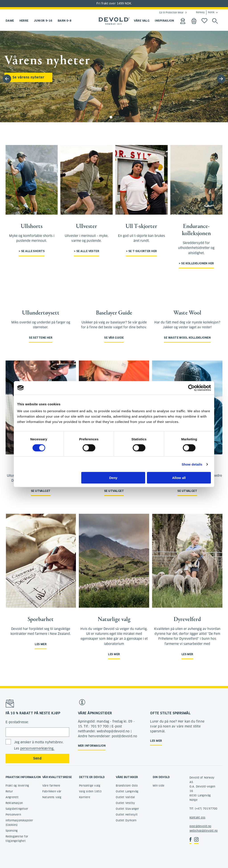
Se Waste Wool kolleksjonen (187, 338)
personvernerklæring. (37, 748)
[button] (221, 79)
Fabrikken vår (52, 791)
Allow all (179, 478)
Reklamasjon (14, 803)
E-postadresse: (17, 722)
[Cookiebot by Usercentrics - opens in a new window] (191, 388)
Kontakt (195, 817)
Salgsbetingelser (17, 809)
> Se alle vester (87, 251)
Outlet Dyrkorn (126, 820)
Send (37, 758)
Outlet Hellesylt (127, 815)
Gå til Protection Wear (171, 12)
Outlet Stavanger (127, 809)
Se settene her (41, 338)
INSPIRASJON (164, 21)
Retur (9, 791)
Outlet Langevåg (127, 791)
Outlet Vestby (125, 803)
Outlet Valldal (125, 797)
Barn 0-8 (65, 21)
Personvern (13, 815)
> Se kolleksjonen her (196, 263)
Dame (10, 21)
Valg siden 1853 (90, 791)
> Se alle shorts (32, 251)
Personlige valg (90, 786)
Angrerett (12, 797)
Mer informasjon (92, 746)
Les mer (41, 644)
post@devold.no (200, 826)
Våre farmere (51, 786)
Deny (113, 478)
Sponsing (12, 831)
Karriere (85, 797)
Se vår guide (114, 338)
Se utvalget (41, 491)
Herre (24, 21)
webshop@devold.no (204, 831)
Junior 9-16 (43, 21)
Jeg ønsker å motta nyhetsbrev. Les (39, 745)
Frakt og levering (17, 786)
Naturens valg (52, 797)
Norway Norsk (205, 12)
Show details (192, 464)
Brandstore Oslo (127, 786)
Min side (159, 786)
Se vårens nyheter (28, 77)
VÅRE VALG (142, 21)
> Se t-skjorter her (141, 251)
